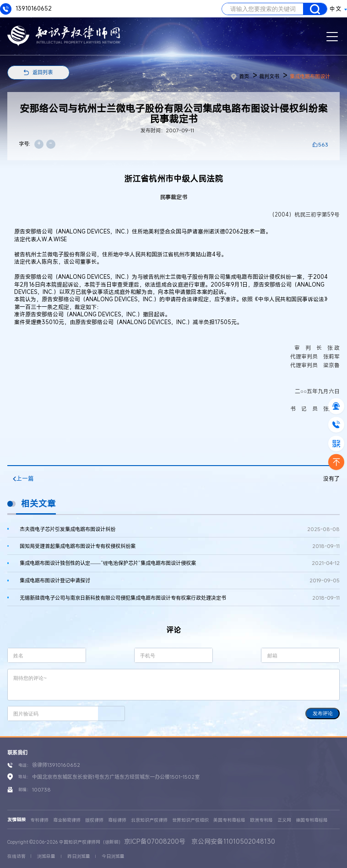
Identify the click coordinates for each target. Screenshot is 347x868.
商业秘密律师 (67, 820)
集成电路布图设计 (310, 76)
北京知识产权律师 (149, 820)
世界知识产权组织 (190, 820)
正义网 (284, 820)
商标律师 (117, 820)
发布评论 (323, 713)
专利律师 (39, 820)
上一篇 (23, 479)
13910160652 (26, 9)
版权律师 (94, 820)
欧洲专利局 (261, 820)
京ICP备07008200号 (155, 841)
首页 (240, 76)
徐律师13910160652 (56, 765)
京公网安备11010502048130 (233, 841)
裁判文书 (269, 76)
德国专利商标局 (312, 820)
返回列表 (43, 72)
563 (323, 144)
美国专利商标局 (229, 820)
